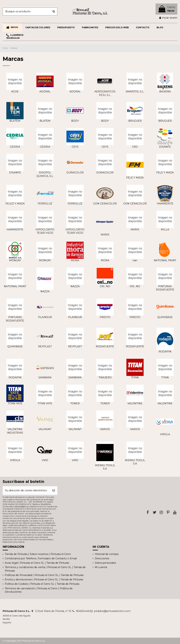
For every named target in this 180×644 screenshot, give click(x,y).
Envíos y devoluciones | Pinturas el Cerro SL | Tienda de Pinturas (44, 579)
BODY (75, 121)
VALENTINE (135, 403)
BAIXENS (165, 92)
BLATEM (15, 121)
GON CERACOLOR (105, 204)
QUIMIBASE (165, 317)
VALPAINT (45, 429)
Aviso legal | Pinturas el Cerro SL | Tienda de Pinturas (37, 563)
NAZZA (45, 291)
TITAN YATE (15, 403)
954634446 (83, 611)
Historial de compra (107, 554)
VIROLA (165, 434)
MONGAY (15, 260)
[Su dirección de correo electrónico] (26, 490)
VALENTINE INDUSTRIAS (15, 431)
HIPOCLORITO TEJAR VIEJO (45, 231)
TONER (75, 403)
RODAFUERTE (105, 346)
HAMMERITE (165, 204)
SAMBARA (45, 377)
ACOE (15, 92)
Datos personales (105, 563)
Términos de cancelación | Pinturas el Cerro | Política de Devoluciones (39, 590)
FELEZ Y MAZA (15, 204)
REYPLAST (45, 346)
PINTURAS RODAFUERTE (165, 288)
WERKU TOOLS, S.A (105, 467)
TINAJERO (105, 377)
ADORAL (45, 92)
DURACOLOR (75, 173)
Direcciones (102, 558)
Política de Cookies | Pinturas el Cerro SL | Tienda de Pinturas (42, 584)
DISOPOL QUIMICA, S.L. (45, 174)
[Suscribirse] (54, 490)
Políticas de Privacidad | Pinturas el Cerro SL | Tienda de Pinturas (44, 575)
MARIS (105, 235)
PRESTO (105, 317)
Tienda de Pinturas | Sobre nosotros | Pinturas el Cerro (38, 554)
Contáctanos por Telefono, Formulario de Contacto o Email (41, 558)
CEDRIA (15, 147)
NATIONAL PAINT (165, 260)
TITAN (135, 377)
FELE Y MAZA (135, 178)
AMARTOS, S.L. (135, 92)
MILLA (165, 230)
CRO (135, 147)
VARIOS (105, 429)
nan (135, 260)
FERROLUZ (45, 204)
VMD (45, 460)
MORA (75, 260)
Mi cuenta (101, 567)
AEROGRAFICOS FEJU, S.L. (105, 93)
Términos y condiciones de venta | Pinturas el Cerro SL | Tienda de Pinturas (45, 569)
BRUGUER (135, 121)
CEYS (75, 147)
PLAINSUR (45, 317)
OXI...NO (105, 286)
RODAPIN (165, 352)
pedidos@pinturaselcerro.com (112, 611)
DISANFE (165, 147)
